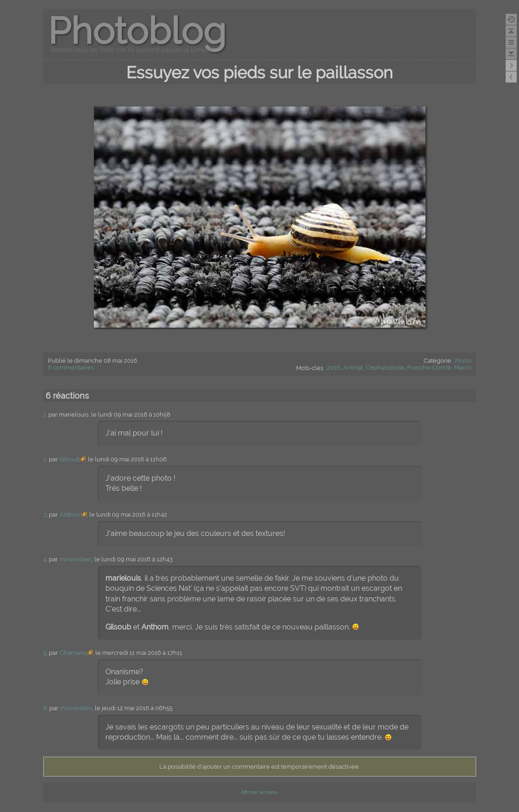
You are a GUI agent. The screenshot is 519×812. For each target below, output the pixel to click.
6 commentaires (71, 368)
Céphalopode (385, 368)
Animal (353, 368)
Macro (463, 368)
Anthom (71, 515)
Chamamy (74, 653)
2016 (334, 368)
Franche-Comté (429, 368)
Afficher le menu (259, 792)
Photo (463, 361)
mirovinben (76, 559)
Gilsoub (70, 459)
